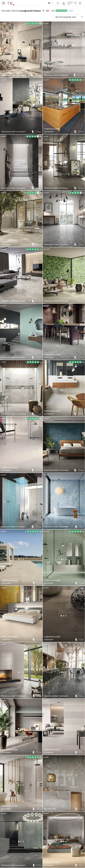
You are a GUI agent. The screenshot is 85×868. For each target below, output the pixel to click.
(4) (41, 193)
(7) (83, 193)
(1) (83, 80)
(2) (40, 23)
